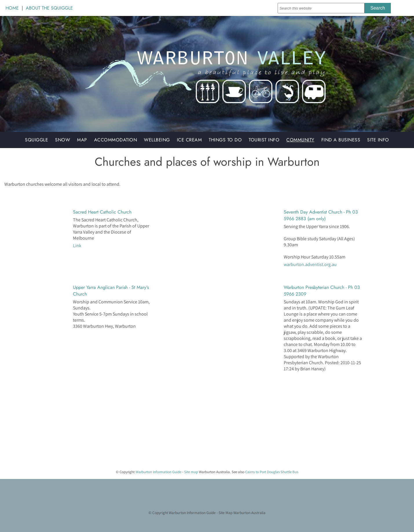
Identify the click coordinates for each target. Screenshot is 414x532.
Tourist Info (264, 140)
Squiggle (36, 140)
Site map (191, 472)
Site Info (378, 140)
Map (82, 140)
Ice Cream (189, 140)
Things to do (225, 140)
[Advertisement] (174, 424)
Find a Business (341, 140)
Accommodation (116, 140)
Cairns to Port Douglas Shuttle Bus (272, 472)
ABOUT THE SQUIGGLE (49, 8)
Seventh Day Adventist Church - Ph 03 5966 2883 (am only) (321, 215)
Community (300, 140)
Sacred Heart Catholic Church (102, 212)
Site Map (226, 513)
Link (77, 246)
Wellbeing (157, 140)
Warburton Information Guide (158, 472)
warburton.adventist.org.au (310, 264)
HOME (12, 8)
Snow (63, 140)
